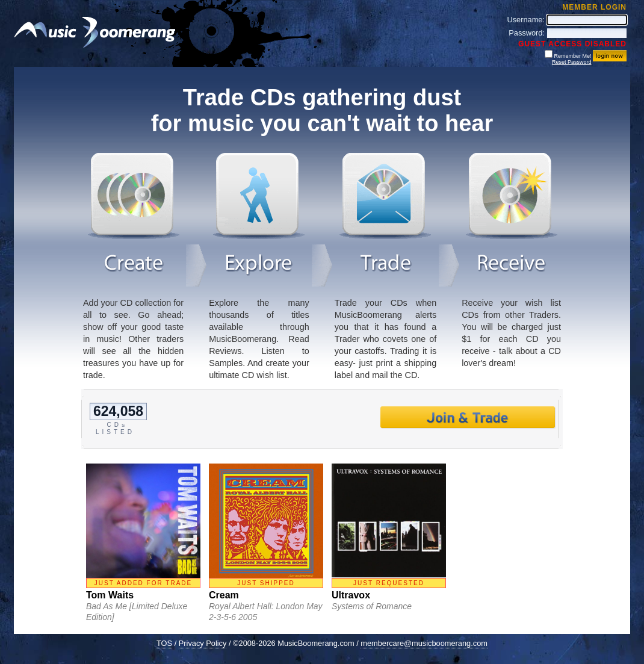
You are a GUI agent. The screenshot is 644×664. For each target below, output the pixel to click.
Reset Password (572, 62)
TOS (164, 643)
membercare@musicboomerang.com (424, 643)
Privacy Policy (203, 643)
